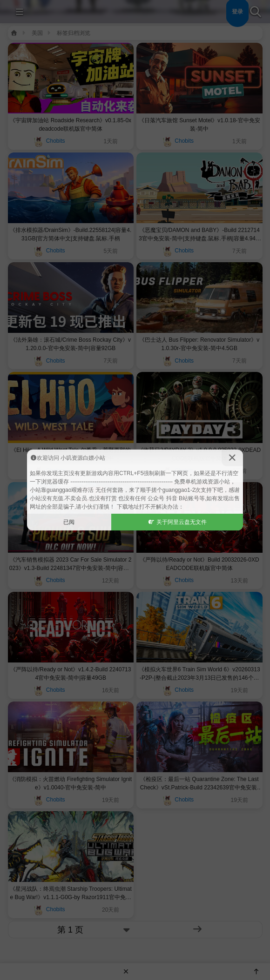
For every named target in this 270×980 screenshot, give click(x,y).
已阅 (69, 522)
